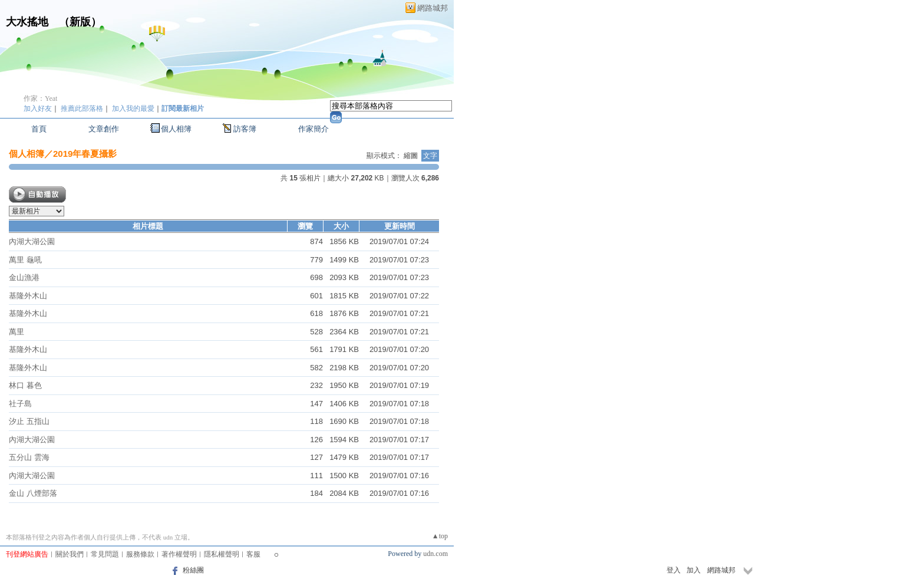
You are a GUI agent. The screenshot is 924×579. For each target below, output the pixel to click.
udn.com (435, 554)
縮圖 (411, 156)
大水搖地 (27, 22)
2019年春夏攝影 (85, 154)
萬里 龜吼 (25, 260)
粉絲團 (193, 570)
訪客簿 (245, 129)
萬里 (16, 332)
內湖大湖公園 (32, 241)
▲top (440, 536)
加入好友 (38, 108)
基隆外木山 (28, 296)
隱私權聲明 (222, 554)
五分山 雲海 (29, 457)
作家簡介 (313, 129)
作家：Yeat (40, 98)
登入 (674, 570)
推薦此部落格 (82, 108)
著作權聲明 (179, 554)
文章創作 (104, 129)
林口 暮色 (25, 385)
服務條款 (140, 554)
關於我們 (70, 554)
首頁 (39, 129)
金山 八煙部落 (33, 493)
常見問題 (105, 554)
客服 (253, 554)
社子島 (20, 404)
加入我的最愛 (133, 108)
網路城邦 (433, 8)
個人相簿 (176, 129)
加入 (694, 570)
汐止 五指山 (29, 421)
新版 (80, 22)
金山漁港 (24, 277)
